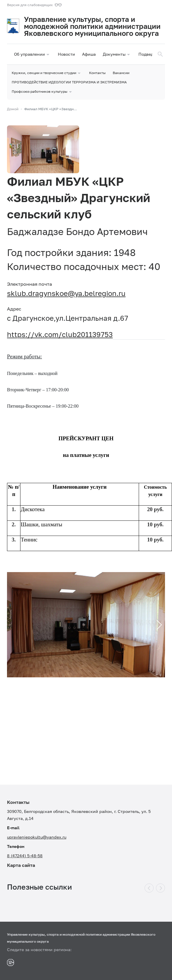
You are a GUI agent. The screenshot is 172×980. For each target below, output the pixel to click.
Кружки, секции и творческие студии (47, 73)
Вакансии (121, 73)
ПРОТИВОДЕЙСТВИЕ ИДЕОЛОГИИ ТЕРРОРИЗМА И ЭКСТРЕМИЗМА (69, 82)
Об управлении (32, 54)
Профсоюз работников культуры (42, 92)
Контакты (97, 73)
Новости (66, 54)
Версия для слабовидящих (30, 5)
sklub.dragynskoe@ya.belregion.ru (66, 293)
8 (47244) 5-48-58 (25, 856)
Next (156, 624)
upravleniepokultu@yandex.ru (37, 837)
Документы (117, 54)
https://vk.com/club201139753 (60, 334)
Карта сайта (21, 865)
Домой (13, 109)
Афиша (89, 54)
